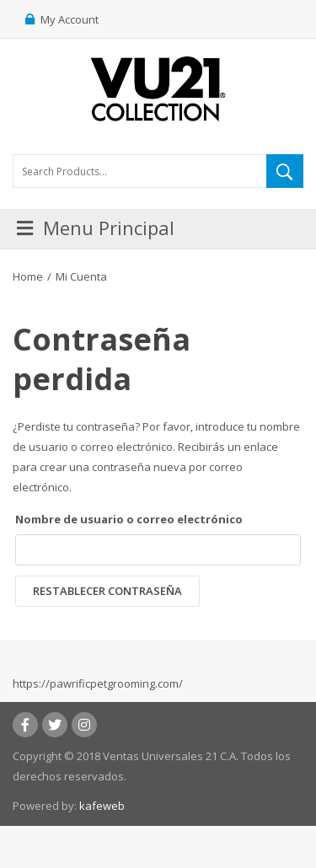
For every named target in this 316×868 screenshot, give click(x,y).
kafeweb (102, 806)
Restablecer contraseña (107, 591)
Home (28, 276)
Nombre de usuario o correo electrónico (129, 519)
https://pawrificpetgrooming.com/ (98, 683)
